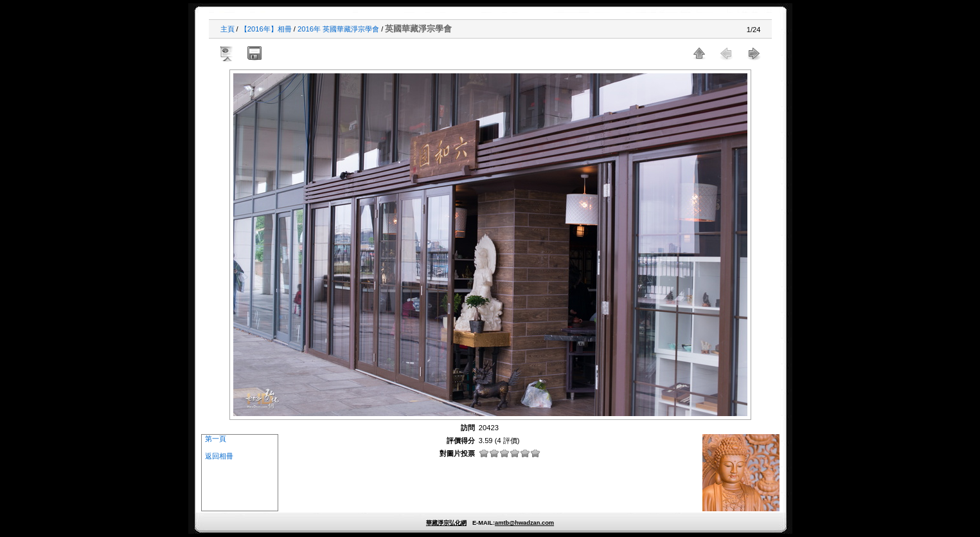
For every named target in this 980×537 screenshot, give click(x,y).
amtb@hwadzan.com (524, 523)
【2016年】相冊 (266, 29)
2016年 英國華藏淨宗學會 (338, 29)
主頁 (227, 29)
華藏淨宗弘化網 (446, 523)
